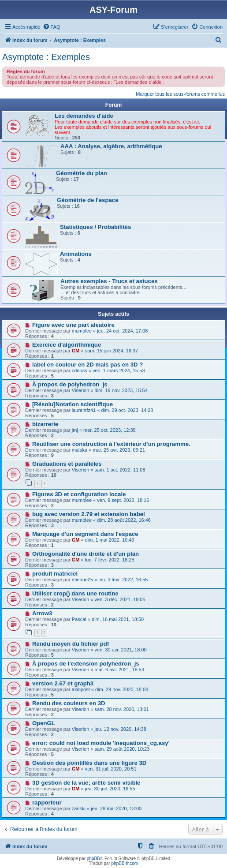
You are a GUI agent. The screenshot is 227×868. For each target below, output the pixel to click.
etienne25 (82, 580)
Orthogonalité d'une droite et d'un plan (86, 554)
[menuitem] (52, 27)
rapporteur (47, 803)
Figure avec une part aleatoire (73, 325)
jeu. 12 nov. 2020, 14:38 (121, 729)
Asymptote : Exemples (46, 57)
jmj (75, 430)
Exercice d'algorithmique (67, 345)
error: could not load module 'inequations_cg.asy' (101, 743)
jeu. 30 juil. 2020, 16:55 (110, 789)
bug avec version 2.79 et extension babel (89, 514)
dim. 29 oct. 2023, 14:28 (127, 410)
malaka (80, 450)
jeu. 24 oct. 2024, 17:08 (122, 331)
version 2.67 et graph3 (63, 683)
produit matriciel (55, 574)
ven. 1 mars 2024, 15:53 (119, 370)
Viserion (81, 390)
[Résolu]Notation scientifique (73, 404)
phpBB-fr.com (125, 863)
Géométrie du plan (82, 173)
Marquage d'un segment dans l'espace (85, 534)
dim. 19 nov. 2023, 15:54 (121, 390)
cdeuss (80, 370)
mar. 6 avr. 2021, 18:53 (120, 670)
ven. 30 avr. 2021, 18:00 (121, 650)
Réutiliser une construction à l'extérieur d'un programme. (111, 444)
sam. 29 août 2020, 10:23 (122, 749)
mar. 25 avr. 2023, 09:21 (119, 450)
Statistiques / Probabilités (95, 227)
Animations (76, 254)
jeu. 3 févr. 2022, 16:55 (123, 580)
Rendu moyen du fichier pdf (71, 644)
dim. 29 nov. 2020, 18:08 (122, 689)
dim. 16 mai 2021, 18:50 (118, 619)
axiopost (81, 689)
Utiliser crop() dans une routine (75, 593)
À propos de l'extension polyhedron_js (86, 664)
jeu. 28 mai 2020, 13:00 (116, 808)
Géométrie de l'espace (87, 200)
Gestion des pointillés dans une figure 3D (89, 763)
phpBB (93, 859)
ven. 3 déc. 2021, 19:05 (120, 599)
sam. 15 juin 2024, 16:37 (112, 351)
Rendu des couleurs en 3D (69, 703)
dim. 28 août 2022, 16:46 (124, 520)
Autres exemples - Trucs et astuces (109, 281)
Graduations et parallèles (67, 464)
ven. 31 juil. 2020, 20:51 (111, 769)
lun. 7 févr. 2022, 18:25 (110, 560)
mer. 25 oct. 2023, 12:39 (110, 430)
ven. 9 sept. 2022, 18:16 (123, 500)
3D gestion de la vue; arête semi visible (86, 783)
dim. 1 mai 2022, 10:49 (110, 540)
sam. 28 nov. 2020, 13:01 (122, 709)
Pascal (79, 619)
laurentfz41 (84, 410)
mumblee (82, 331)
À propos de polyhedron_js (70, 384)
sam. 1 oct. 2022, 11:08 (120, 470)
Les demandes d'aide (84, 116)
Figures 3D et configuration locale (79, 494)
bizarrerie (45, 424)
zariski (79, 808)
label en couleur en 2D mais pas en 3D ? (87, 365)
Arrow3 (42, 613)
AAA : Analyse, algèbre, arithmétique (111, 146)
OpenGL (44, 723)
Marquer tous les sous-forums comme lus (180, 94)
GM (76, 351)
